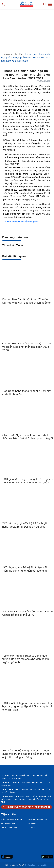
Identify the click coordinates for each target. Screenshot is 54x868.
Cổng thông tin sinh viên (12, 819)
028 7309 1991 (42, 807)
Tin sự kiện (9, 245)
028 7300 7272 (25, 807)
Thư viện (32, 824)
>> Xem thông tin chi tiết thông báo (21, 222)
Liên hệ (31, 828)
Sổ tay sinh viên (8, 824)
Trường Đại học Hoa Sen (36, 865)
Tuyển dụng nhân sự (37, 819)
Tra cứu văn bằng (9, 828)
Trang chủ (7, 54)
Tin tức (19, 54)
